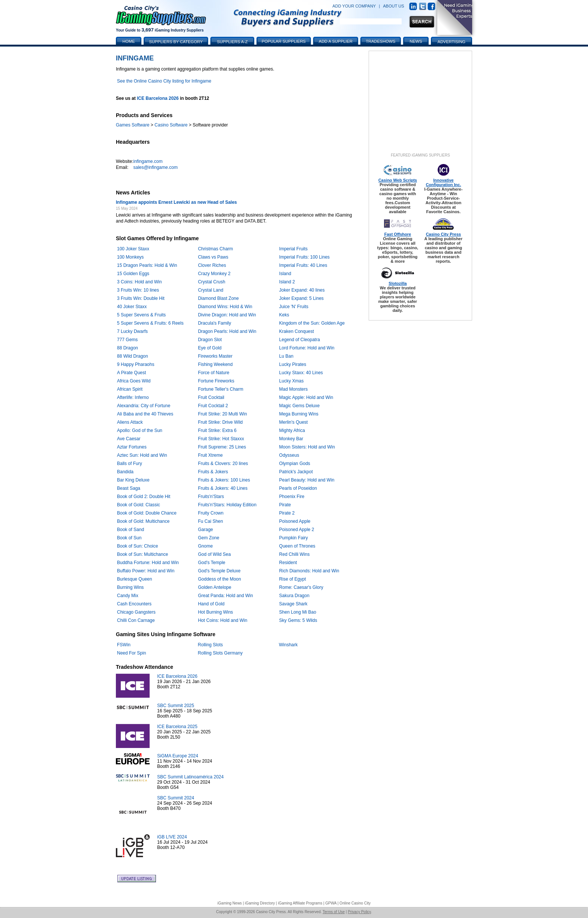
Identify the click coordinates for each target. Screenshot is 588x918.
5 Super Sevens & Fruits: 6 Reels (150, 323)
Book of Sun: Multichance (142, 554)
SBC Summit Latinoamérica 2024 (190, 777)
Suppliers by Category (176, 42)
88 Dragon (127, 348)
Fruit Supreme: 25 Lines (222, 447)
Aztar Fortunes (132, 447)
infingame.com (148, 161)
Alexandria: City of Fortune (144, 406)
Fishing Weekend (215, 364)
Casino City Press (444, 234)
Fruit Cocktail (211, 397)
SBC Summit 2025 (176, 706)
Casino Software (171, 125)
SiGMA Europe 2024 (178, 756)
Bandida (125, 472)
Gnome (205, 546)
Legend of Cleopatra (299, 340)
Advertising (451, 42)
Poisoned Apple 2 (296, 530)
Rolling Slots (211, 645)
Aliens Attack (130, 422)
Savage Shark (293, 604)
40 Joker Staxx (132, 307)
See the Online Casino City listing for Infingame (164, 81)
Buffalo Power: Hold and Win (146, 571)
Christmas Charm (215, 249)
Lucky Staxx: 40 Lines (301, 373)
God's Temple (212, 563)
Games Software (133, 125)
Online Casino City (355, 903)
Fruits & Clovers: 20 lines (223, 464)
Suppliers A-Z (232, 42)
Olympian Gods (295, 464)
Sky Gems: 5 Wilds (298, 620)
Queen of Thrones (297, 546)
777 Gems (127, 340)
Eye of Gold (210, 348)
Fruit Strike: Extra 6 (217, 430)
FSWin (124, 645)
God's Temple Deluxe (219, 571)
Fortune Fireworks (216, 381)
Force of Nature (214, 373)
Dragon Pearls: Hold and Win (227, 331)
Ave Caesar (129, 439)
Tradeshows (381, 41)
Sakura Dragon (294, 596)
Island (285, 274)
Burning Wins (130, 587)
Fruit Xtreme (210, 455)
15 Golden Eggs (133, 274)
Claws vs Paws (213, 257)
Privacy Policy (359, 912)
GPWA (331, 903)
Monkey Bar (291, 439)
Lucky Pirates (292, 364)
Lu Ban (286, 356)
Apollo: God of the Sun (140, 430)
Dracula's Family (214, 323)
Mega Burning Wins (299, 414)
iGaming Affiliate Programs (300, 903)
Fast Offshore (398, 234)
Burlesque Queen (134, 579)
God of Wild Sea (214, 554)
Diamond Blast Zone (218, 298)
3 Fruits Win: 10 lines (138, 290)
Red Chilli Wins (294, 554)
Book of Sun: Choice (137, 546)
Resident (288, 563)
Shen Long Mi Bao (298, 612)
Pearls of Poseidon (298, 488)
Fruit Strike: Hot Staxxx (221, 439)
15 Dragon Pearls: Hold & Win (147, 265)
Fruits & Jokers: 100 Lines (224, 480)
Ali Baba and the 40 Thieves (145, 414)
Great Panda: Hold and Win (226, 596)
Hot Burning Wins (215, 612)
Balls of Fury (130, 464)
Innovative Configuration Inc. (443, 182)
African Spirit (130, 389)
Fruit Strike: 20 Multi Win (223, 414)
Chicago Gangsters (136, 612)
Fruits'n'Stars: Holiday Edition (227, 505)
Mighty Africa (292, 430)
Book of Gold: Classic (139, 505)
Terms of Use (334, 912)
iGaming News (230, 903)
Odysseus (289, 455)
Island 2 (287, 282)
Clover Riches (212, 265)
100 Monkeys (130, 257)
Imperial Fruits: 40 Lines (303, 265)
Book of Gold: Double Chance (147, 513)
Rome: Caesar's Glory (301, 587)
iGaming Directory (260, 903)
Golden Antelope (215, 587)
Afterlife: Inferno (133, 397)
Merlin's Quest (293, 422)
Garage (205, 530)
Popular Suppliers (284, 41)
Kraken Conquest (296, 331)
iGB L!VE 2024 (172, 837)
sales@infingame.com (155, 167)
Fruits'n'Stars (211, 497)
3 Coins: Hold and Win (139, 282)
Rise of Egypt (292, 579)
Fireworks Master (215, 356)
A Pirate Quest (131, 373)
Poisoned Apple (295, 521)
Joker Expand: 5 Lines (301, 298)
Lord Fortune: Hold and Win (307, 348)
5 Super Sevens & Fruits (141, 315)
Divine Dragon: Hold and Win (227, 315)
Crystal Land (211, 290)
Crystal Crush (212, 282)
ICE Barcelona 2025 (177, 727)
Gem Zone (209, 538)
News (416, 41)
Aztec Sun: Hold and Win (142, 455)
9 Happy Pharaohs (136, 364)
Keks (284, 315)
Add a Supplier (336, 41)
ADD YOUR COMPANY (354, 6)
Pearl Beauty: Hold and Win (307, 480)
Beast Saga (129, 488)
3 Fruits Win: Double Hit (141, 298)
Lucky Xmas (291, 381)
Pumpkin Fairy (293, 538)
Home (129, 41)
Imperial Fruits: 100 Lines (304, 257)
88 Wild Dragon (133, 356)
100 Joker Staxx (133, 249)
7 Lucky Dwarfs (132, 331)
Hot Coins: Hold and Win (223, 620)
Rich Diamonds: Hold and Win (309, 571)
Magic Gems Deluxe (299, 406)
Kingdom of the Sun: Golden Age (312, 323)
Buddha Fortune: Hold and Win (148, 563)
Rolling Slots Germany (220, 653)
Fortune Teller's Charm (221, 389)
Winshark (288, 645)
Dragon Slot (210, 340)
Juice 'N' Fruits (294, 307)
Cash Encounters (134, 604)
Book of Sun (129, 538)
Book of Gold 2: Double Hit (144, 497)
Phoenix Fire (292, 497)
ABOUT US (394, 6)
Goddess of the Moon (220, 579)
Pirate (285, 505)
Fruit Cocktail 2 (213, 406)
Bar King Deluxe (133, 480)
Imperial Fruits (293, 249)
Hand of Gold (211, 604)
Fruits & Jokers (213, 472)
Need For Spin (131, 653)
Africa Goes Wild (134, 381)
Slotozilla (397, 283)
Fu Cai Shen (211, 521)
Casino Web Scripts (398, 180)
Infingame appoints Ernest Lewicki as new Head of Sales (176, 202)
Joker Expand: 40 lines (302, 290)
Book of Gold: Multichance (143, 521)
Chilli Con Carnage (136, 620)
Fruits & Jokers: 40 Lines (223, 488)
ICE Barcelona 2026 (158, 98)
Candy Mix (128, 596)
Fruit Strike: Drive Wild (220, 422)
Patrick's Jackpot (296, 472)
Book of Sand (130, 530)
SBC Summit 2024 (176, 798)
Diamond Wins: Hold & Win (225, 307)
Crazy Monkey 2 (214, 274)
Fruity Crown (211, 513)
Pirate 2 (287, 513)
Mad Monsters (293, 389)
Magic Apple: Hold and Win (306, 397)
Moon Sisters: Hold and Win (307, 447)
